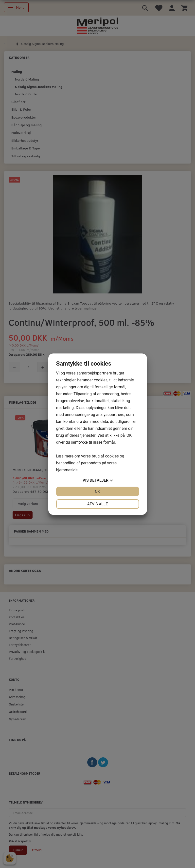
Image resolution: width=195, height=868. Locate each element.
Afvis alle (97, 504)
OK (97, 491)
